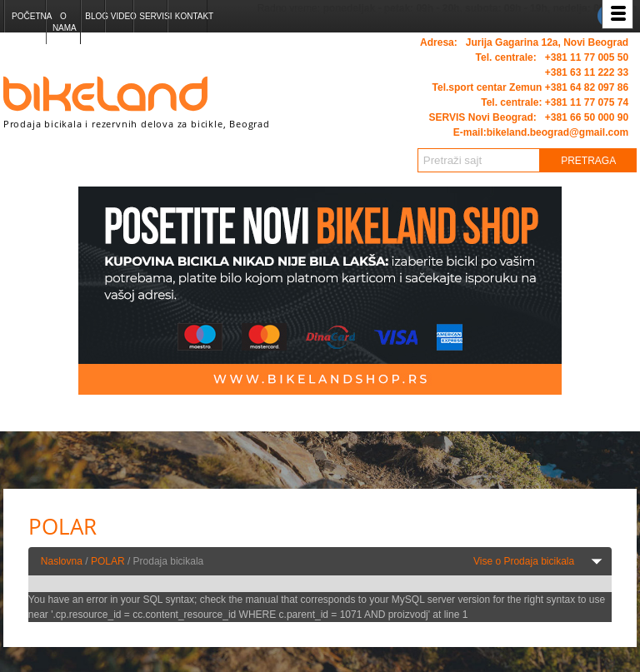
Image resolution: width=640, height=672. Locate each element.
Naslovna (62, 561)
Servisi (153, 16)
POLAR (108, 561)
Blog (95, 16)
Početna (28, 16)
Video (122, 16)
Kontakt (191, 16)
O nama (65, 22)
